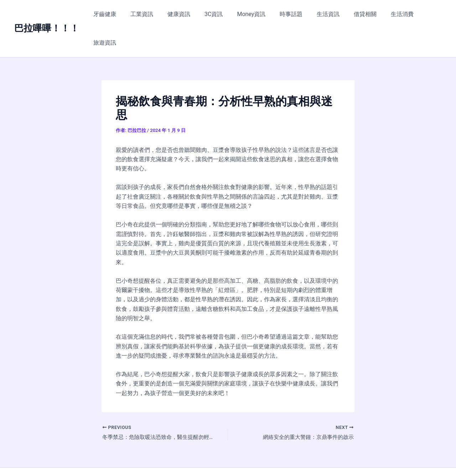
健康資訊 (184, 14)
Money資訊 (251, 14)
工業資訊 (150, 14)
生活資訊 (322, 14)
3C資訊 (216, 14)
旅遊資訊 (425, 14)
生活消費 (390, 14)
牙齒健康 (116, 14)
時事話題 (288, 14)
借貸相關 (356, 14)
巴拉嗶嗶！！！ (47, 14)
